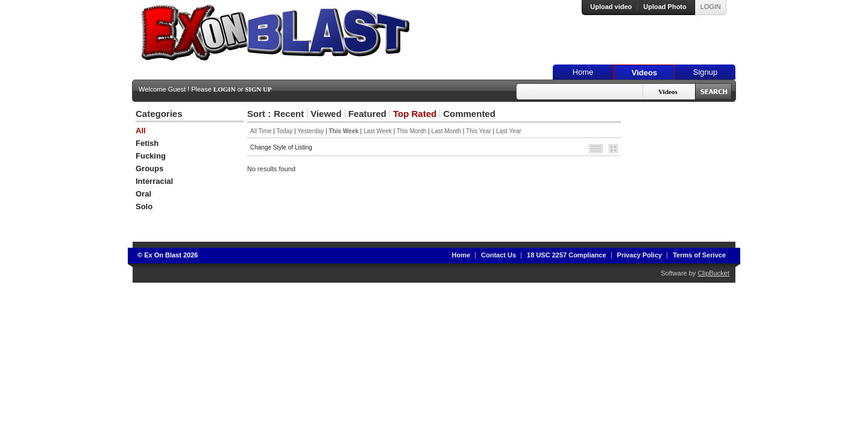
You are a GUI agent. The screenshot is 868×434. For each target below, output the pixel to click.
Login (225, 89)
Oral (143, 194)
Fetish (147, 143)
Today (285, 131)
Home (583, 72)
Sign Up (259, 89)
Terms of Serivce (699, 255)
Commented (469, 114)
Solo (144, 206)
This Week (343, 131)
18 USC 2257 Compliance (566, 255)
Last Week (378, 131)
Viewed (326, 114)
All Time (261, 131)
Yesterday (310, 131)
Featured (367, 114)
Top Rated (415, 114)
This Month (411, 131)
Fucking (151, 156)
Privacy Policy (640, 255)
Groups (149, 168)
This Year (479, 131)
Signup (705, 72)
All (141, 131)
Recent (289, 114)
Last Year (509, 131)
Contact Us (498, 255)
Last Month (446, 131)
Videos (644, 73)
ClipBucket (713, 273)
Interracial (154, 181)
